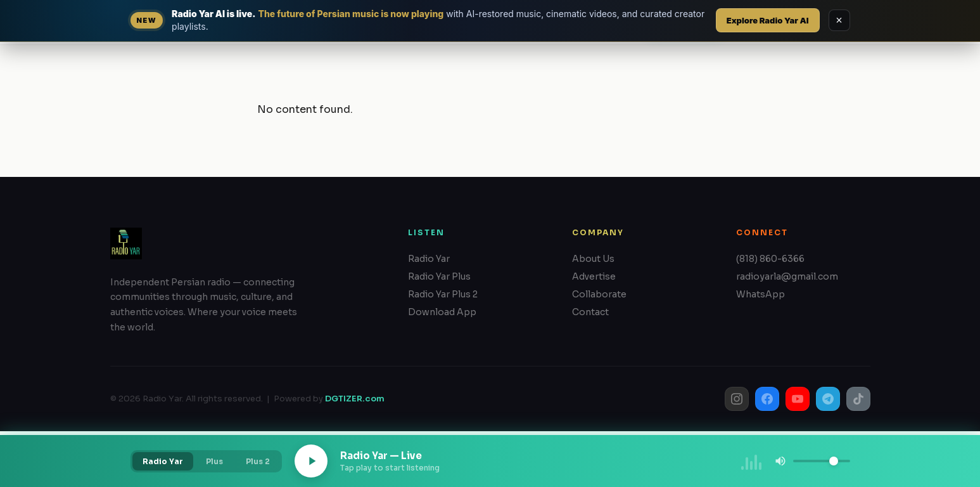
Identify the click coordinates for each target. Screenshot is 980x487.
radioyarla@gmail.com (787, 276)
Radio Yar (429, 259)
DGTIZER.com (355, 399)
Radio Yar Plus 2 (443, 294)
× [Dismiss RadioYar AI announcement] (839, 20)
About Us (593, 259)
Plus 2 (258, 461)
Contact (590, 312)
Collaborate (599, 294)
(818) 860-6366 (770, 259)
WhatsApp (760, 294)
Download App (442, 312)
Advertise (594, 276)
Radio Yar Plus (439, 276)
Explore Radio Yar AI (768, 20)
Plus (214, 461)
